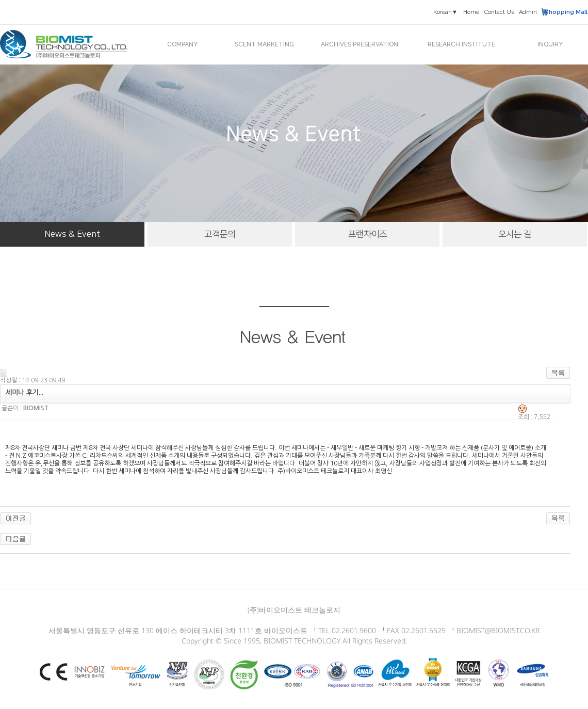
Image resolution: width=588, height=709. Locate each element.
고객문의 (220, 234)
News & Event (72, 234)
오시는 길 (515, 234)
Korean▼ (445, 12)
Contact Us (499, 12)
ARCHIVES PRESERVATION (360, 44)
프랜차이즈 (368, 234)
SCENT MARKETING (264, 44)
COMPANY (182, 44)
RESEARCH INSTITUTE (461, 44)
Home (471, 12)
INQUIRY (550, 44)
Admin (528, 12)
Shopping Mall (566, 12)
